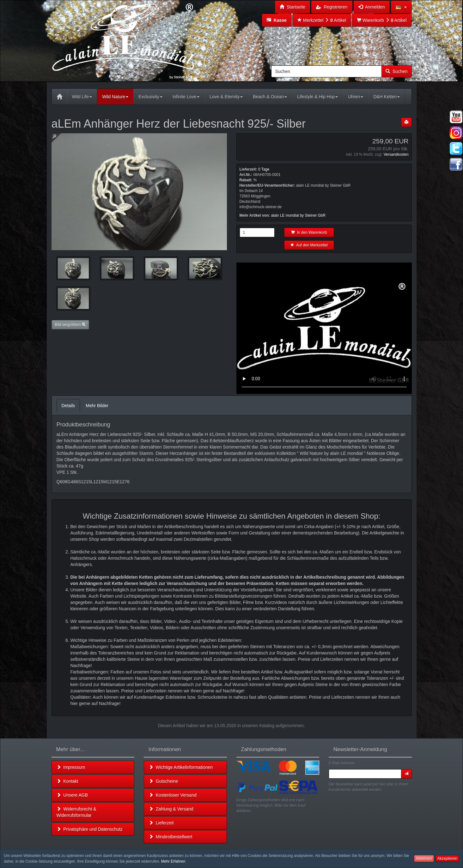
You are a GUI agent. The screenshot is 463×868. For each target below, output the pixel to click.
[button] (401, 7)
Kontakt (67, 781)
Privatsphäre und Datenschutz (90, 829)
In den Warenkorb (309, 232)
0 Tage (264, 169)
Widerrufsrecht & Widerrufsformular (76, 812)
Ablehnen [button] (424, 859)
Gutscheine (164, 781)
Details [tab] (68, 406)
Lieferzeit (161, 823)
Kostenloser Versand (173, 795)
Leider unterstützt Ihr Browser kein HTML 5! (324, 328)
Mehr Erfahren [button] (173, 861)
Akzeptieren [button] (447, 859)
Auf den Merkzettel (309, 245)
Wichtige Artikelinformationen (181, 767)
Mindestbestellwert (171, 837)
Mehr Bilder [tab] (97, 406)
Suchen (396, 71)
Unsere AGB (72, 795)
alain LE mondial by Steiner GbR (299, 215)
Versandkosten (396, 154)
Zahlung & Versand (171, 809)
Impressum (71, 767)
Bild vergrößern (70, 325)
